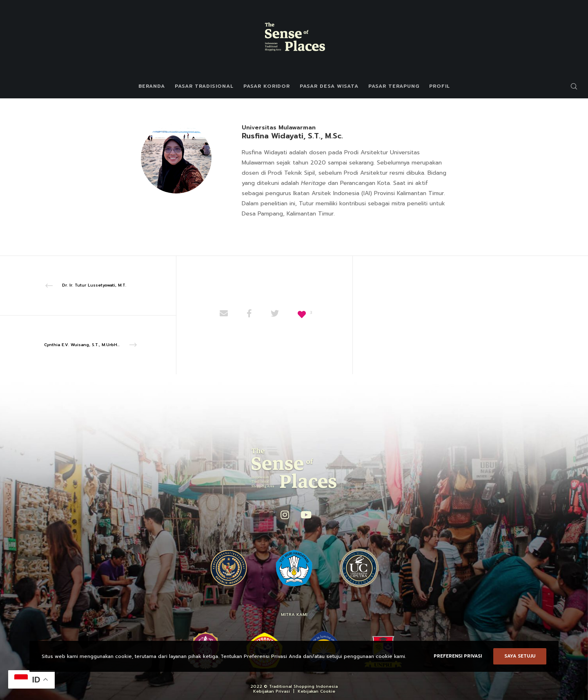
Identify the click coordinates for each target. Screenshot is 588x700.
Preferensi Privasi (458, 656)
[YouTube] (304, 513)
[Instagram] (284, 513)
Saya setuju (520, 656)
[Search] (569, 86)
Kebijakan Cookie (316, 691)
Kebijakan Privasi (272, 691)
